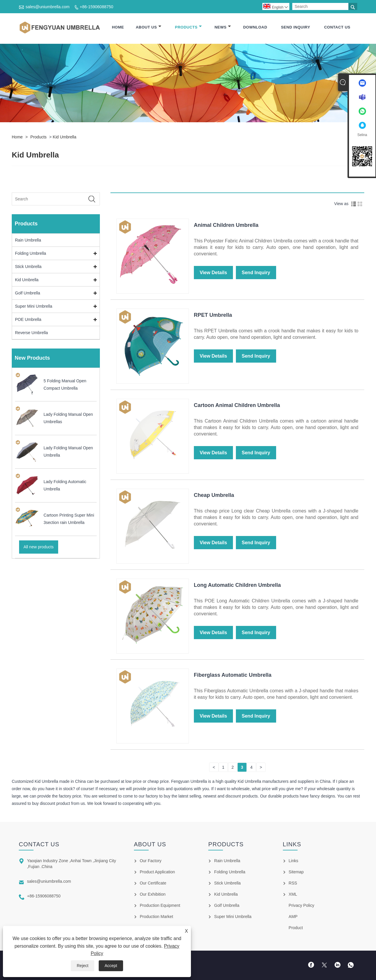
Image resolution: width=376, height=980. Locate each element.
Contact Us (337, 27)
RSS (293, 883)
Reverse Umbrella (31, 333)
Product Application (157, 872)
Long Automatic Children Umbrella (237, 585)
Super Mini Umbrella (34, 306)
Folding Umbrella (31, 253)
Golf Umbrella (28, 293)
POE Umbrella (28, 319)
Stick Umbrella (28, 267)
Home (118, 27)
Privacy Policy (302, 905)
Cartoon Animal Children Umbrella (237, 405)
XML (293, 894)
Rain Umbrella (28, 240)
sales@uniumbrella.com (48, 7)
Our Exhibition (153, 894)
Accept (111, 966)
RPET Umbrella (213, 315)
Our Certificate (153, 883)
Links (294, 861)
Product (296, 928)
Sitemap (296, 872)
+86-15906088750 (97, 7)
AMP (293, 917)
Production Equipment (160, 905)
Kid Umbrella (65, 137)
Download (255, 27)
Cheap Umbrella (214, 495)
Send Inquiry (295, 27)
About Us (148, 27)
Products (189, 27)
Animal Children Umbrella (226, 225)
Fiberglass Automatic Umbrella (233, 675)
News (223, 27)
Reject (83, 966)
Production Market (157, 917)
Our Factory (151, 861)
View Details (213, 273)
